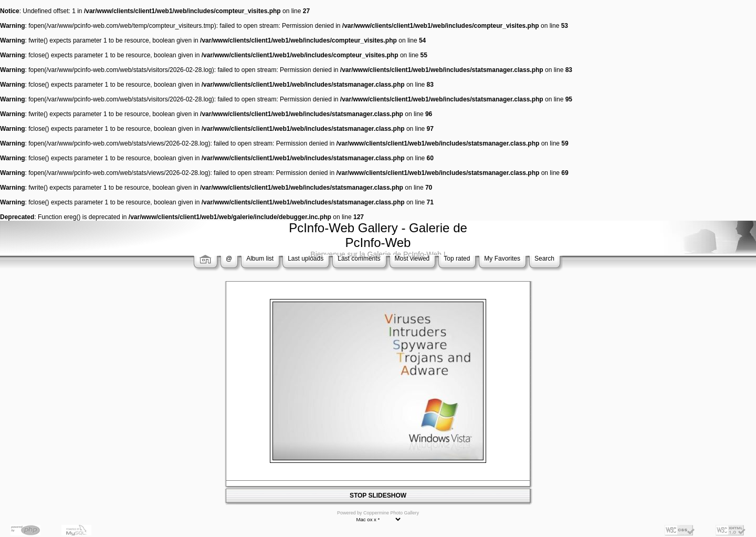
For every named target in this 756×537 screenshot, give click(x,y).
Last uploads (306, 259)
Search (544, 259)
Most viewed (412, 259)
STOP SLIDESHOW (378, 495)
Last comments (359, 259)
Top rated (457, 259)
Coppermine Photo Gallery (391, 513)
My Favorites (502, 259)
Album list (260, 259)
